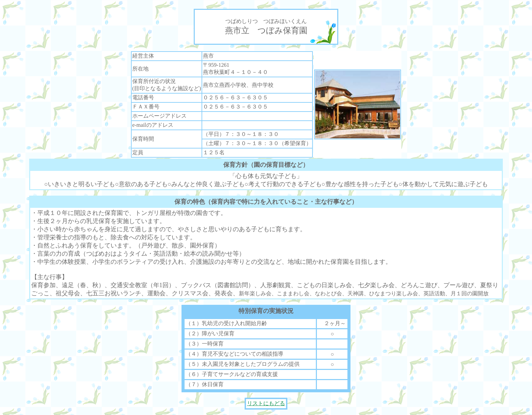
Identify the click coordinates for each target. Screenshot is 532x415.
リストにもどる (266, 403)
